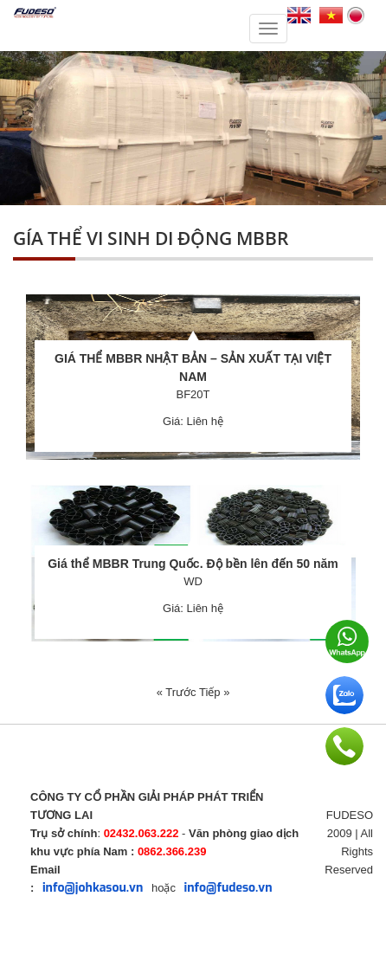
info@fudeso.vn (228, 888)
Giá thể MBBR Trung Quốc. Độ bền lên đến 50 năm (193, 564)
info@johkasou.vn (93, 888)
